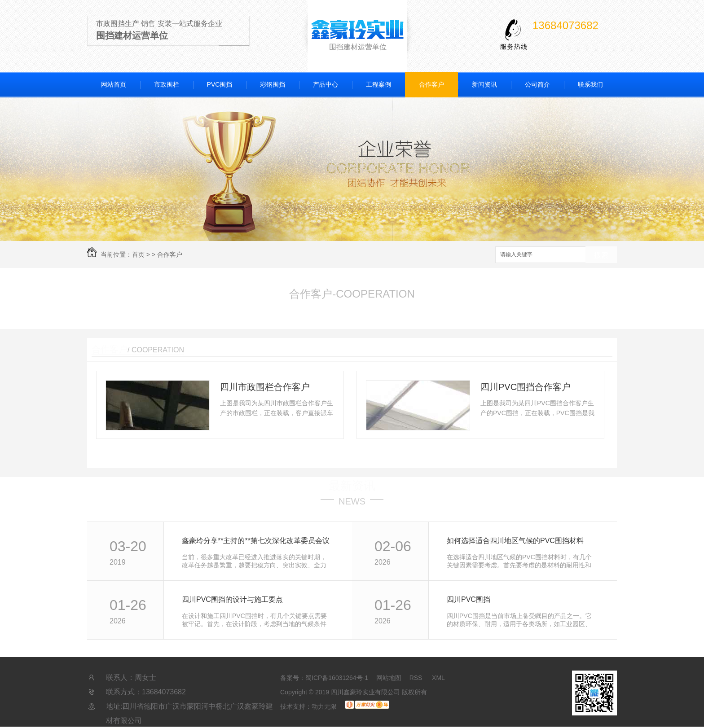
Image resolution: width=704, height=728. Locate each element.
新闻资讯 (484, 84)
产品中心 (326, 84)
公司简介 (537, 84)
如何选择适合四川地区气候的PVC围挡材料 (515, 541)
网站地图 (389, 678)
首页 (138, 254)
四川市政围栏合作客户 (265, 387)
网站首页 (114, 84)
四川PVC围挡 (469, 599)
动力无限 (324, 706)
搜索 (601, 255)
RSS (417, 678)
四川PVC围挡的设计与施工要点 (232, 599)
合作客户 (431, 84)
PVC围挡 (220, 84)
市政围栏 (167, 84)
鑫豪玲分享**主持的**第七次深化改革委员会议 (256, 541)
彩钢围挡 (273, 84)
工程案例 (378, 84)
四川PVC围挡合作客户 (526, 387)
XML (438, 678)
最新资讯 (352, 486)
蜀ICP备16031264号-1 (337, 678)
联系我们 (590, 84)
